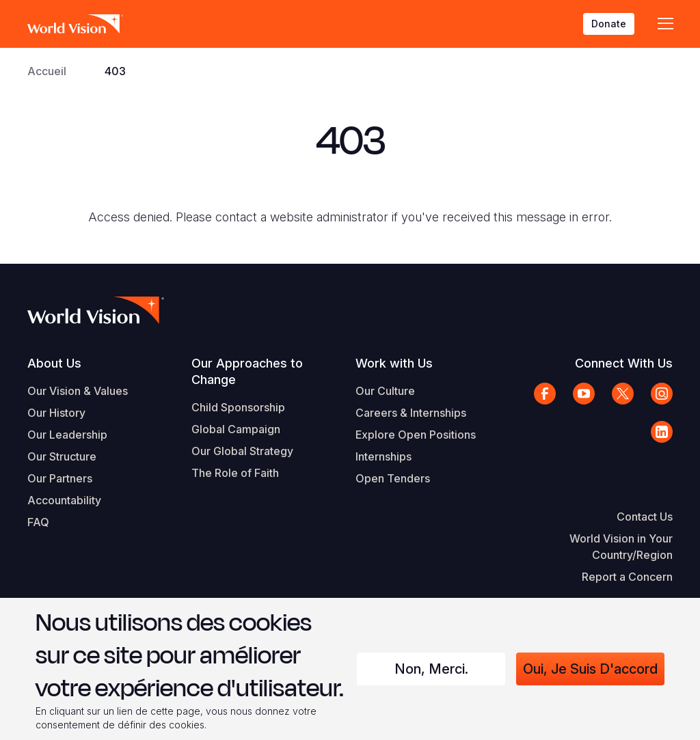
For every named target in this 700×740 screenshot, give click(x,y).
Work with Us (394, 363)
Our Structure (62, 456)
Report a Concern (627, 577)
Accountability (64, 500)
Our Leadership (67, 435)
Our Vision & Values (78, 391)
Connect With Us (624, 363)
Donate (609, 24)
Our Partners (60, 478)
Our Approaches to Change (247, 371)
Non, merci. (431, 669)
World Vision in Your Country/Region (621, 547)
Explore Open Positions (416, 435)
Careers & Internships (411, 413)
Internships (383, 456)
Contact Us (645, 517)
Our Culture (385, 391)
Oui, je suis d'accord (590, 669)
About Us (54, 363)
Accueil (47, 71)
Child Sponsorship (238, 407)
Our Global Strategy (242, 451)
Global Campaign (236, 429)
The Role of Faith (235, 473)
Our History (56, 413)
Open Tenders (393, 478)
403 (115, 71)
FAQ (38, 522)
